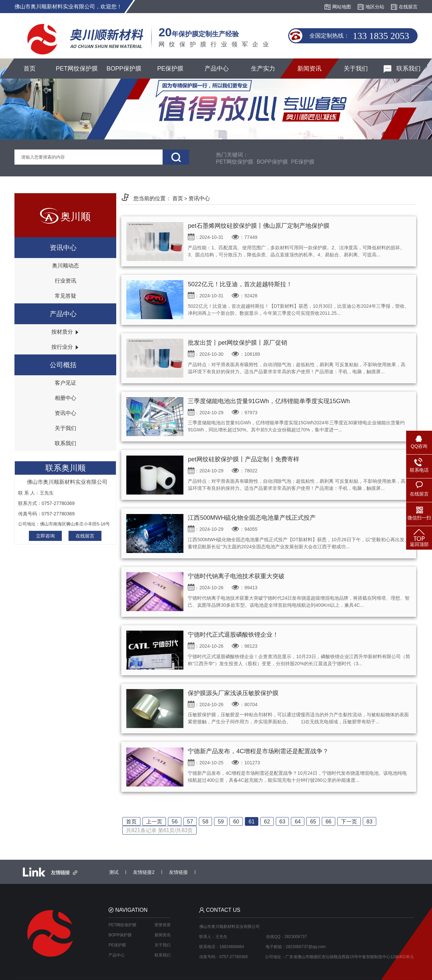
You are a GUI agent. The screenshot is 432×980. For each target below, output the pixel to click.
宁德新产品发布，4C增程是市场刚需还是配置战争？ (258, 751)
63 (283, 822)
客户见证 (66, 383)
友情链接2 (144, 872)
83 (370, 822)
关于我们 (356, 69)
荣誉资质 (163, 925)
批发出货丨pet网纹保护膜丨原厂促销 (237, 343)
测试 (114, 872)
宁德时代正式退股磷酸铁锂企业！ (233, 635)
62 (267, 822)
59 (221, 822)
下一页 (349, 822)
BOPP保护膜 (124, 69)
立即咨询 (45, 536)
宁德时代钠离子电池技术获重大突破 (236, 576)
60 (236, 822)
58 (206, 822)
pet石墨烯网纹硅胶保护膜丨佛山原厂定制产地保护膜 (258, 226)
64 (298, 822)
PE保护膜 (170, 69)
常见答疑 (66, 296)
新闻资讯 (309, 69)
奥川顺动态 (66, 266)
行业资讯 (66, 281)
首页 (30, 69)
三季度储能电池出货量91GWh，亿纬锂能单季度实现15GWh (269, 401)
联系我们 (402, 69)
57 (190, 822)
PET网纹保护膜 (77, 69)
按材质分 (65, 332)
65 (313, 822)
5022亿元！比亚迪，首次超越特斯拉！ (240, 284)
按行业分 (65, 347)
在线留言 (85, 536)
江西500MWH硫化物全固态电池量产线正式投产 (252, 518)
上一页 (154, 822)
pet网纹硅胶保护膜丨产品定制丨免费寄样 (243, 459)
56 (175, 822)
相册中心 (66, 398)
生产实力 (263, 69)
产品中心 (217, 69)
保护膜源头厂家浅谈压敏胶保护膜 (233, 693)
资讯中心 (66, 413)
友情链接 (178, 872)
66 (329, 822)
